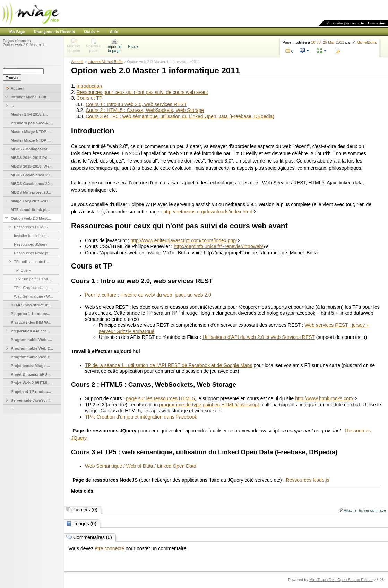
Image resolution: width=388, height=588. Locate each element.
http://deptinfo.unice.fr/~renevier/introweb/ (218, 246)
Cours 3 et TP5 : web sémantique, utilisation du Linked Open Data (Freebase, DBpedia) (180, 116)
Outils (89, 32)
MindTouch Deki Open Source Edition (341, 580)
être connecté (109, 548)
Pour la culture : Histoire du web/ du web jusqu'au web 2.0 (148, 295)
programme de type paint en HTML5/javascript (209, 405)
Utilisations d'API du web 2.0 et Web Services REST (259, 337)
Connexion (376, 23)
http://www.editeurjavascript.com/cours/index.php (183, 240)
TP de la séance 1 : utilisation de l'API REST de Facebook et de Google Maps (169, 365)
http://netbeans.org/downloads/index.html (208, 212)
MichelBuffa (367, 42)
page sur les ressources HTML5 (160, 398)
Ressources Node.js (307, 480)
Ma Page (17, 32)
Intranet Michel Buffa (105, 62)
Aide (114, 32)
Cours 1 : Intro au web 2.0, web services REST (136, 104)
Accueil (77, 62)
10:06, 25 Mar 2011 (327, 42)
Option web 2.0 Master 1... (25, 45)
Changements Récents (55, 32)
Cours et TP (89, 98)
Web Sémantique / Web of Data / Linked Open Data (141, 466)
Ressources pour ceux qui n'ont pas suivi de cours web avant (142, 92)
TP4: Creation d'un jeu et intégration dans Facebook (141, 417)
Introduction (89, 86)
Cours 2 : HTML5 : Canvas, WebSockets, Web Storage (145, 110)
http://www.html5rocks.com (324, 398)
